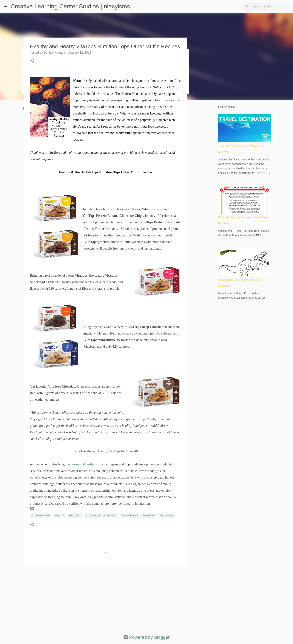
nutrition (93, 515)
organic (111, 515)
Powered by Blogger (147, 637)
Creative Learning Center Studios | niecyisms (70, 6)
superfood (129, 515)
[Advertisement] (106, 597)
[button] (32, 61)
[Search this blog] (270, 7)
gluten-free (41, 515)
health (59, 515)
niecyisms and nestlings (82, 464)
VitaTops (114, 451)
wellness (166, 515)
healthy (75, 515)
